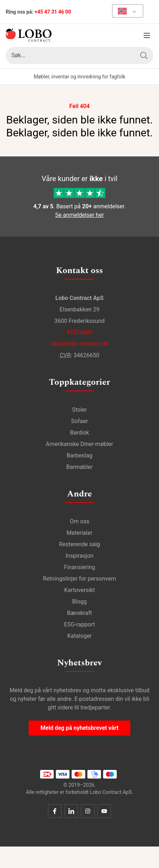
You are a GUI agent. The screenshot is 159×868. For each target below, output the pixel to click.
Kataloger (80, 636)
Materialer (79, 533)
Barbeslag (79, 455)
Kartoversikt (79, 590)
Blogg (80, 602)
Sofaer (80, 421)
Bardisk (79, 433)
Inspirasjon (79, 556)
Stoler (79, 410)
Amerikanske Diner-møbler (79, 444)
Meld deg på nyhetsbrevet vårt (79, 728)
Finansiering (80, 567)
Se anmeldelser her (79, 215)
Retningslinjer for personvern (79, 579)
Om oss (80, 521)
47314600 (79, 332)
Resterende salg (79, 544)
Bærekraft (79, 613)
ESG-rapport (79, 624)
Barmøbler (79, 467)
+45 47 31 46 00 (53, 12)
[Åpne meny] (147, 35)
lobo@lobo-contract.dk (79, 344)
